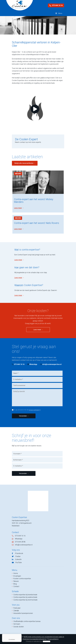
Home (16, 573)
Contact (16, 586)
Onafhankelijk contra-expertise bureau (27, 621)
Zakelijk (16, 611)
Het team (17, 624)
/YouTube (18, 562)
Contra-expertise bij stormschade (25, 600)
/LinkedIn (18, 559)
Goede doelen (19, 627)
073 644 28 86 (20, 542)
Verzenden (23, 416)
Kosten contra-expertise (22, 579)
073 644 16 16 (56, 5)
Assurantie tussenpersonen (23, 613)
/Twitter (18, 556)
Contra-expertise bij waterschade (25, 597)
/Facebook (19, 553)
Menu (59, 13)
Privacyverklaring (53, 639)
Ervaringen (17, 576)
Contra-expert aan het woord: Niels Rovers (37, 223)
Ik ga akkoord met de (27, 410)
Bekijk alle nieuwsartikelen (24, 163)
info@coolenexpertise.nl (51, 364)
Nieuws (18, 174)
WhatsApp (32, 364)
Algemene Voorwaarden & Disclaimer (35, 639)
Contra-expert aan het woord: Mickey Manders (34, 201)
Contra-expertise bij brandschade (25, 595)
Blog (15, 584)
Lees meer (18, 208)
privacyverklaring (35, 410)
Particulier (17, 608)
